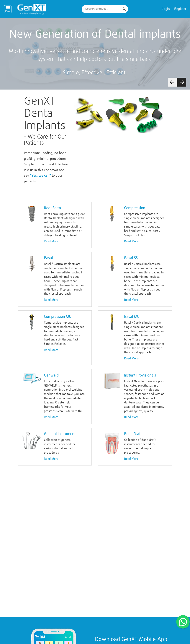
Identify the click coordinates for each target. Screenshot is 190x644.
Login (166, 9)
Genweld (51, 375)
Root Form (52, 208)
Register (180, 9)
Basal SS (131, 258)
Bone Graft (133, 434)
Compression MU (58, 317)
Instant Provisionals (140, 375)
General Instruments (61, 434)
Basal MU (132, 317)
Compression (135, 208)
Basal (48, 258)
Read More (51, 241)
